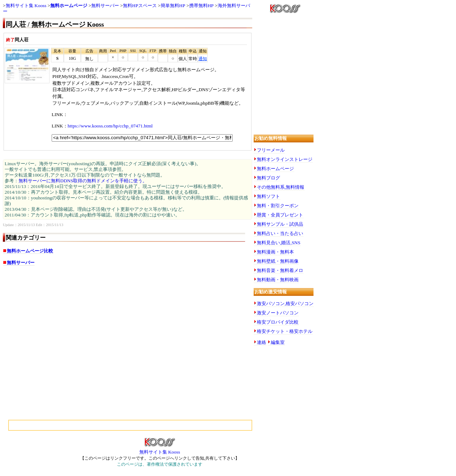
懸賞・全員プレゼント (280, 215)
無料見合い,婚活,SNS (279, 243)
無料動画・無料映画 (278, 280)
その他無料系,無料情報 (281, 187)
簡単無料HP (173, 6)
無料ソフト (268, 196)
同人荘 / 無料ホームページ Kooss (55, 24)
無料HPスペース (140, 6)
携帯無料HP (201, 6)
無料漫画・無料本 (275, 252)
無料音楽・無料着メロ (280, 270)
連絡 (261, 342)
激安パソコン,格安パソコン (285, 304)
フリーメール (271, 150)
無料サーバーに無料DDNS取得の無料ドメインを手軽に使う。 (83, 181)
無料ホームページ (69, 6)
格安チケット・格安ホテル (285, 331)
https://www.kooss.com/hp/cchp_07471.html (110, 126)
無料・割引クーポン (278, 206)
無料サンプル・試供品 (280, 224)
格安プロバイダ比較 (278, 322)
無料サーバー (105, 6)
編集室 (278, 342)
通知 (203, 59)
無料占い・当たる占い (280, 233)
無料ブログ (268, 178)
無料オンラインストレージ (285, 159)
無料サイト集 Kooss (26, 6)
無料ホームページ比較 (30, 251)
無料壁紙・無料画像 (278, 261)
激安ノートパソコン (278, 313)
